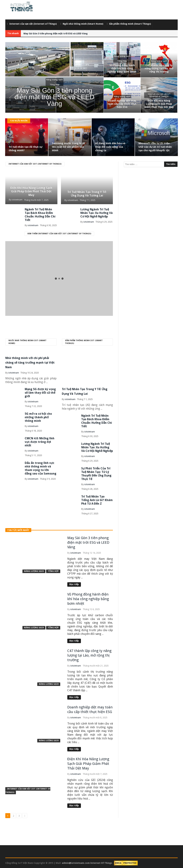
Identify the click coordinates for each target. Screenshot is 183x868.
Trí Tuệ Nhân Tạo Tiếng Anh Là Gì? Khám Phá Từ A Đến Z (97, 500)
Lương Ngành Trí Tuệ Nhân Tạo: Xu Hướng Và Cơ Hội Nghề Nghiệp (97, 213)
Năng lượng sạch (34, 571)
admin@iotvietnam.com (76, 863)
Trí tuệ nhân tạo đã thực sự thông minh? (25, 149)
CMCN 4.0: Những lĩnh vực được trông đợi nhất (40, 442)
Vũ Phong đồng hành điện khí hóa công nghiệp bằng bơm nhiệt (88, 599)
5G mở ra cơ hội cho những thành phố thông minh (38, 417)
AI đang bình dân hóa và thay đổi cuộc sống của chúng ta (110, 147)
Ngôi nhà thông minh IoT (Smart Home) (27, 342)
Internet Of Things (101, 863)
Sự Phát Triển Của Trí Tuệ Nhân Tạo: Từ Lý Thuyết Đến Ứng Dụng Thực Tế (96, 474)
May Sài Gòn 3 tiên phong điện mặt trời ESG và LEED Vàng (56, 34)
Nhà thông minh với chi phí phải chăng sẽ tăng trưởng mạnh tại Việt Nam (30, 363)
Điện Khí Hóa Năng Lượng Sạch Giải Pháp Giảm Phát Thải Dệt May (31, 192)
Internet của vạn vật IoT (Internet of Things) (35, 164)
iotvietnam (17, 200)
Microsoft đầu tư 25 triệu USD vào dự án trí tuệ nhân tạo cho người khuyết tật (155, 147)
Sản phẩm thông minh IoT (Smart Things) (84, 342)
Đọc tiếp (74, 584)
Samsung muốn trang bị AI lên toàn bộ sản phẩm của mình (69, 147)
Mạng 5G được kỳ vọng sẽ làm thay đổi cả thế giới (40, 393)
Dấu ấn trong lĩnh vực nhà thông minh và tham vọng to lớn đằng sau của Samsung (41, 468)
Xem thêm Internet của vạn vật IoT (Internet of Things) (59, 234)
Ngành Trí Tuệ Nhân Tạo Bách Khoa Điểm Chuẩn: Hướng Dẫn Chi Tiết (40, 215)
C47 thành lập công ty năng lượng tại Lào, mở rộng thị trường (89, 655)
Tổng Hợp (53, 571)
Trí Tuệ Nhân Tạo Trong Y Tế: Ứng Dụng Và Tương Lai (87, 194)
